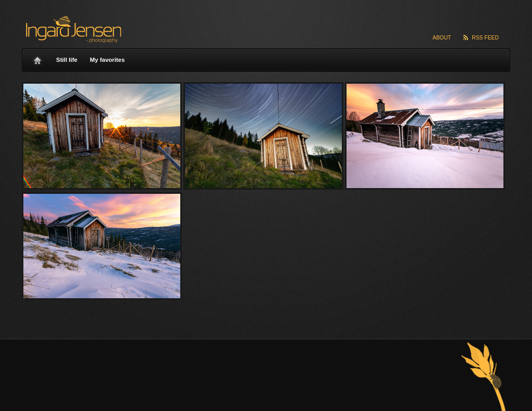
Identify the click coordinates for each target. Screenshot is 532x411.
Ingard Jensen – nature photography (72, 29)
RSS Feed (485, 38)
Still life (67, 60)
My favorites (107, 60)
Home (37, 58)
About (442, 38)
